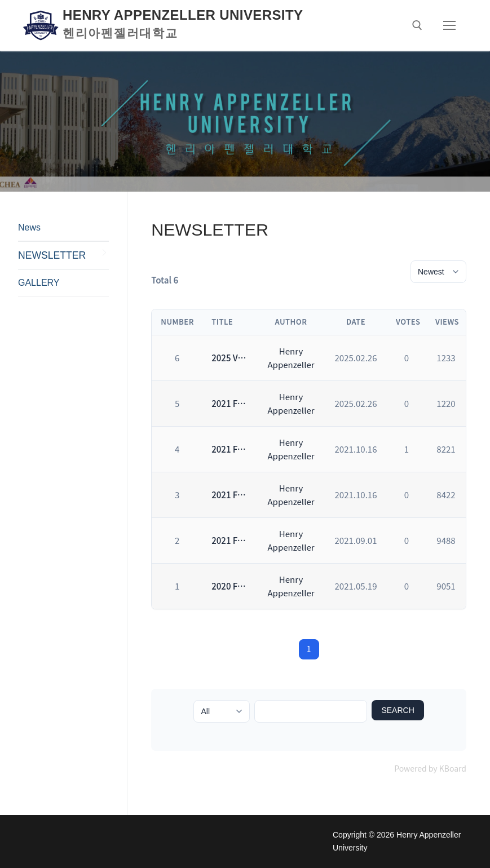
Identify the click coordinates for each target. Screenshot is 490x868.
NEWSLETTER (52, 255)
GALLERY (39, 283)
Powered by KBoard (430, 768)
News (29, 227)
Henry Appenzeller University (183, 15)
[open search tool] (417, 25)
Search (398, 710)
